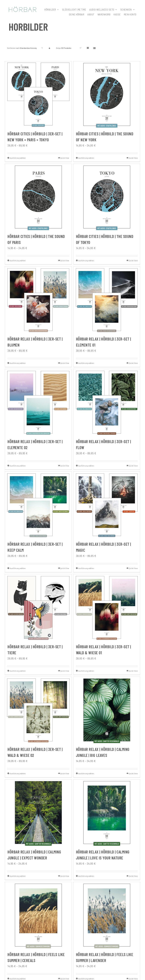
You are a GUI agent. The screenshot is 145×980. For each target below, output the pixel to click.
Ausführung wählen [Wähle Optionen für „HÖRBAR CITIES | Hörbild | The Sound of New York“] (86, 158)
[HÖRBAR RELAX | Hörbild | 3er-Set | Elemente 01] (107, 300)
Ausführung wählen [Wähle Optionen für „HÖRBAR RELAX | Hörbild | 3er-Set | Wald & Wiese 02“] (18, 773)
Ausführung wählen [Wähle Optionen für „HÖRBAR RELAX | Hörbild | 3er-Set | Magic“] (86, 568)
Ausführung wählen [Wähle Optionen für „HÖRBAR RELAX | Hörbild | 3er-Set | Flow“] (86, 466)
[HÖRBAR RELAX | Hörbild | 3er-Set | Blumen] (38, 300)
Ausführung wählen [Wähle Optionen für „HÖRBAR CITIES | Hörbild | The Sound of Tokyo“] (86, 260)
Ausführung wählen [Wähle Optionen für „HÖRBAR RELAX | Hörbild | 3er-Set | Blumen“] (18, 363)
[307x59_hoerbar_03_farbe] (23, 8)
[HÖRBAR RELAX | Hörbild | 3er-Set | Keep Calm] (38, 505)
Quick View (65, 158)
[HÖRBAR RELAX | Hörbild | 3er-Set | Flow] (107, 402)
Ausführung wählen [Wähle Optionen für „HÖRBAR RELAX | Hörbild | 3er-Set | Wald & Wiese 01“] (86, 671)
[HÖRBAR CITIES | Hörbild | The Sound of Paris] (38, 197)
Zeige (64, 48)
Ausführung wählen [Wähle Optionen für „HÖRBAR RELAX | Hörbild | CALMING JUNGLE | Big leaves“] (86, 773)
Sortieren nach (22, 48)
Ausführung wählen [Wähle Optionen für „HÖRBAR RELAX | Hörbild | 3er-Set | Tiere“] (18, 671)
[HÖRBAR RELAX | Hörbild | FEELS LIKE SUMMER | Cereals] (38, 915)
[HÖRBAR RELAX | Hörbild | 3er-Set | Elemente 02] (38, 402)
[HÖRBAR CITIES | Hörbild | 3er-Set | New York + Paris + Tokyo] (38, 94)
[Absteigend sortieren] (50, 48)
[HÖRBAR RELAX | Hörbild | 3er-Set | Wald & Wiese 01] (107, 607)
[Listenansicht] (94, 48)
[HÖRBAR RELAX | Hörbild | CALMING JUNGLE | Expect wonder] (38, 813)
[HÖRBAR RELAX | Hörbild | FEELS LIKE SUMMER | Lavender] (107, 915)
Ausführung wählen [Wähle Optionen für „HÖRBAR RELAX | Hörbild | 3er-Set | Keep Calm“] (18, 568)
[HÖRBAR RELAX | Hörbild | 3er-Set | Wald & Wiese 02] (38, 710)
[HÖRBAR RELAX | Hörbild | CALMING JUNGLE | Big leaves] (107, 710)
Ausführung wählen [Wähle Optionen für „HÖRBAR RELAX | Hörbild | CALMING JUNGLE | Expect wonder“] (18, 876)
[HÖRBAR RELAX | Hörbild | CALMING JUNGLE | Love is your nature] (107, 813)
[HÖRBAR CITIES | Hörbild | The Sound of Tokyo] (107, 197)
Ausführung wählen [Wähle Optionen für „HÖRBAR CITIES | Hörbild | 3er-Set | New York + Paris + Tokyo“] (18, 158)
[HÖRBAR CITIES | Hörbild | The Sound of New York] (107, 94)
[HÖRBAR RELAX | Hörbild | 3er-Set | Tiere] (38, 607)
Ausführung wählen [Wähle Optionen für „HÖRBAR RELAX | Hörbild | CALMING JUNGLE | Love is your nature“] (86, 876)
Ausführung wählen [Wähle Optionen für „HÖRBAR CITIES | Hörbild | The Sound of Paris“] (18, 260)
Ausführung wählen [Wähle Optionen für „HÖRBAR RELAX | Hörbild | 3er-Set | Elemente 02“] (18, 466)
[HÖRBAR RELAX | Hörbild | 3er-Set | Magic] (107, 505)
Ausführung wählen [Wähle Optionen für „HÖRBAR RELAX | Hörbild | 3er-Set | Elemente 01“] (86, 363)
